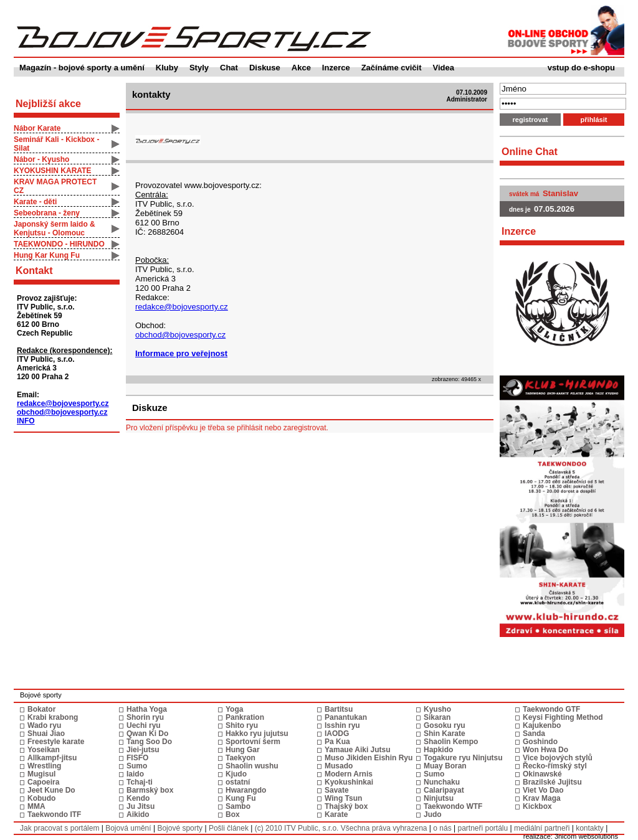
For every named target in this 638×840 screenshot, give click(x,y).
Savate (337, 790)
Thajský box (346, 806)
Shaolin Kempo (451, 742)
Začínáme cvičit (392, 68)
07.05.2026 (554, 209)
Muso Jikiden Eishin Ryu (369, 758)
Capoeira (43, 782)
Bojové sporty (180, 828)
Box (233, 814)
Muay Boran (445, 766)
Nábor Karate (37, 128)
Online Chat (530, 152)
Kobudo (41, 798)
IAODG (337, 734)
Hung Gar (243, 750)
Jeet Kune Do (51, 790)
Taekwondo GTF (551, 709)
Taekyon (240, 758)
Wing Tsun (343, 798)
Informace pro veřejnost (181, 353)
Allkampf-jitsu (52, 758)
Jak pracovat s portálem (60, 828)
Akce (301, 68)
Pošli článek (229, 828)
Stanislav (560, 193)
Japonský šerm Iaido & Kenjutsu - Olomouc (55, 229)
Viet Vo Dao (543, 790)
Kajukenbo (542, 725)
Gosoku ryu (445, 725)
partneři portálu (483, 828)
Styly (199, 68)
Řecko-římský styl (555, 766)
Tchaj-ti (140, 782)
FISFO (137, 758)
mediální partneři (542, 828)
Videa (444, 68)
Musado (339, 766)
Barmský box (150, 790)
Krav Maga (542, 798)
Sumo (137, 766)
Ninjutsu (439, 798)
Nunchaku (442, 782)
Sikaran (437, 717)
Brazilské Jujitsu (552, 782)
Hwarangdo (246, 790)
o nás (442, 828)
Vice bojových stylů (558, 758)
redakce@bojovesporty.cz (63, 403)
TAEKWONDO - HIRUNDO (59, 244)
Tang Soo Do (149, 742)
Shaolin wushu (252, 766)
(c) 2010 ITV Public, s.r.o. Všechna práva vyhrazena (341, 828)
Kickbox (537, 806)
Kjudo (236, 774)
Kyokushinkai (349, 782)
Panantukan (346, 717)
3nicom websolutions (586, 836)
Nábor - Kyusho (41, 159)
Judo (433, 814)
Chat (229, 68)
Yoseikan (44, 750)
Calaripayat (444, 790)
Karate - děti (35, 202)
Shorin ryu (145, 717)
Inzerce (336, 68)
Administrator (467, 99)
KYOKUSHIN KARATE (52, 171)
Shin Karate (445, 734)
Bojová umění (128, 828)
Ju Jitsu (140, 806)
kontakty (590, 828)
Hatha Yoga (147, 709)
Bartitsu (339, 709)
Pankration (245, 717)
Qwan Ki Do (147, 734)
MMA (36, 806)
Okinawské (542, 774)
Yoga (234, 709)
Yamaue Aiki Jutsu (358, 750)
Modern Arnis (349, 774)
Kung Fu (241, 798)
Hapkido (438, 750)
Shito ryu (242, 725)
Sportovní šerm (253, 742)
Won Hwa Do (545, 750)
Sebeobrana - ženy (47, 213)
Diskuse (265, 68)
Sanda (534, 734)
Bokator (41, 709)
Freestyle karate (56, 742)
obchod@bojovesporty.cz (62, 412)
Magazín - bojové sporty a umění (82, 68)
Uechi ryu (144, 725)
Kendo (138, 798)
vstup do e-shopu (581, 68)
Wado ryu (44, 725)
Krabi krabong (53, 717)
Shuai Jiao (46, 734)
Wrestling (44, 766)
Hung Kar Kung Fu (47, 255)
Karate (336, 814)
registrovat (531, 120)
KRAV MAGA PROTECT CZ (55, 186)
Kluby (167, 68)
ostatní (238, 782)
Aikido (138, 814)
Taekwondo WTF (453, 806)
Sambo (238, 806)
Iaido (135, 774)
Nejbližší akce (48, 104)
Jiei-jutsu (143, 750)
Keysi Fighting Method (563, 717)
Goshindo (540, 742)
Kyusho (437, 709)
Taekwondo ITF (54, 814)
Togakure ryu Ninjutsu (463, 758)
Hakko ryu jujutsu (257, 734)
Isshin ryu (342, 725)
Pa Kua (337, 742)
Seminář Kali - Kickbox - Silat (56, 144)
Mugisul (41, 774)
